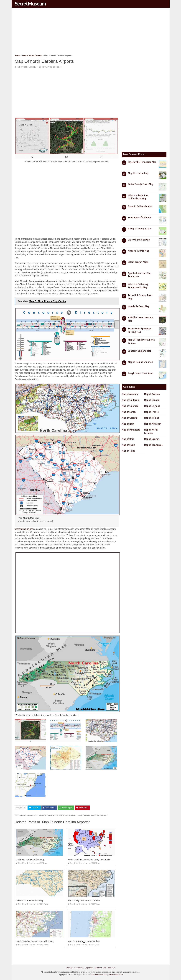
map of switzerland (99, 815)
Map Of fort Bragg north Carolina (84, 941)
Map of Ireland (152, 418)
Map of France (151, 412)
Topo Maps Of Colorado (140, 218)
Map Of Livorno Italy (138, 173)
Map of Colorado (130, 406)
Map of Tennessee (153, 445)
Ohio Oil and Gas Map (139, 240)
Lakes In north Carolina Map (30, 900)
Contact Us (79, 968)
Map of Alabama (130, 394)
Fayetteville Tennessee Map (142, 162)
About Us (111, 968)
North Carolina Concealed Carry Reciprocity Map (92, 860)
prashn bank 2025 (116, 975)
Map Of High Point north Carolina (84, 900)
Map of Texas (128, 451)
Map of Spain (128, 445)
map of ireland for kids (48, 815)
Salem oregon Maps (138, 262)
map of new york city (68, 815)
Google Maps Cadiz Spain (141, 373)
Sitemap (69, 968)
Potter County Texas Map (141, 184)
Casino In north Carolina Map (30, 860)
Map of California (131, 400)
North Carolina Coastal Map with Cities (35, 941)
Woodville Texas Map (139, 306)
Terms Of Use (100, 968)
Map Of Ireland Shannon (140, 362)
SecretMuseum (30, 4)
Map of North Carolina (26, 67)
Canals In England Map (140, 351)
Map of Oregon (152, 439)
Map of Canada (152, 400)
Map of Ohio (128, 439)
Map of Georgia (130, 418)
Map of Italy (128, 424)
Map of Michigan (153, 424)
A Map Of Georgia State (140, 229)
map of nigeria (84, 815)
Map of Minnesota (131, 430)
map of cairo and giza (28, 815)
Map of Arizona (152, 394)
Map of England (152, 406)
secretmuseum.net (24, 529)
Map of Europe (129, 412)
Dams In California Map (140, 206)
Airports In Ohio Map (139, 251)
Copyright (89, 968)
